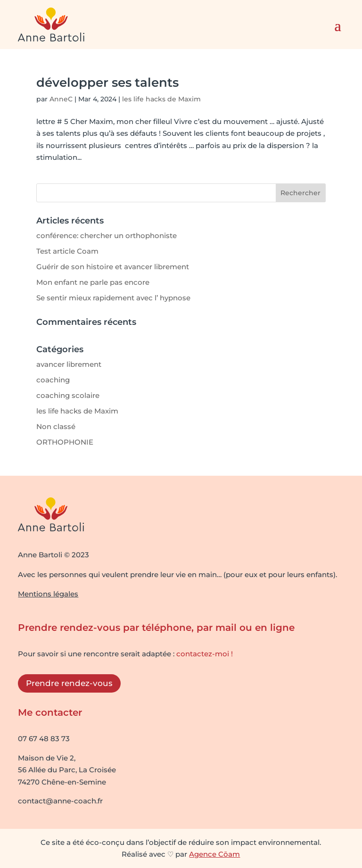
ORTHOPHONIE (65, 442)
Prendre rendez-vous (69, 683)
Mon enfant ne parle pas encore (93, 282)
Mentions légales (48, 594)
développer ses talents (107, 83)
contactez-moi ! (205, 654)
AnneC (61, 99)
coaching (53, 380)
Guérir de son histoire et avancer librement (113, 267)
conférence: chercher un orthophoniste (107, 236)
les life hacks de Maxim (161, 99)
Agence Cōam (214, 854)
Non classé (56, 426)
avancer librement (69, 364)
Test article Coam (67, 251)
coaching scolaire (68, 395)
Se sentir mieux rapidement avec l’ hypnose (113, 298)
